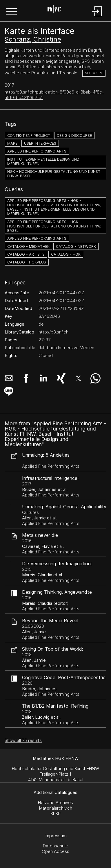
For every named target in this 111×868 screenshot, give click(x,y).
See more (94, 73)
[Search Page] (54, 10)
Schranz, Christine (33, 39)
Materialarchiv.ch (56, 808)
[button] (12, 12)
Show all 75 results (23, 740)
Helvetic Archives (55, 802)
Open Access (55, 851)
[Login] (97, 17)
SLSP (55, 814)
